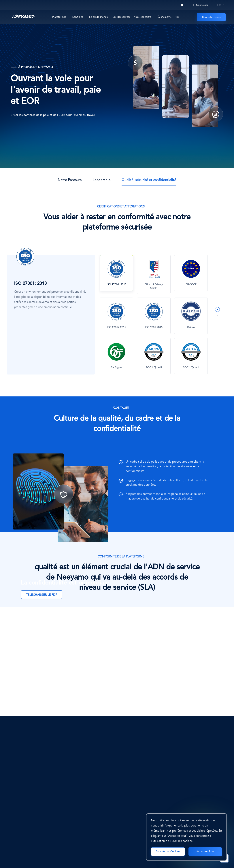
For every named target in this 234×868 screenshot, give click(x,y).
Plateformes (59, 17)
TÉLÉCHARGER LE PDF (42, 595)
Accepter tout (205, 852)
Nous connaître (143, 17)
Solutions (78, 17)
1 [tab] (217, 309)
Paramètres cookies (168, 852)
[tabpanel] (154, 315)
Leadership (102, 180)
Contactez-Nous (211, 17)
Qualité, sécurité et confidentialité (149, 180)
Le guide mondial (99, 17)
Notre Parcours (70, 180)
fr (219, 5)
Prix (177, 17)
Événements (165, 17)
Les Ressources (121, 17)
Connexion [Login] (201, 5)
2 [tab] (217, 316)
